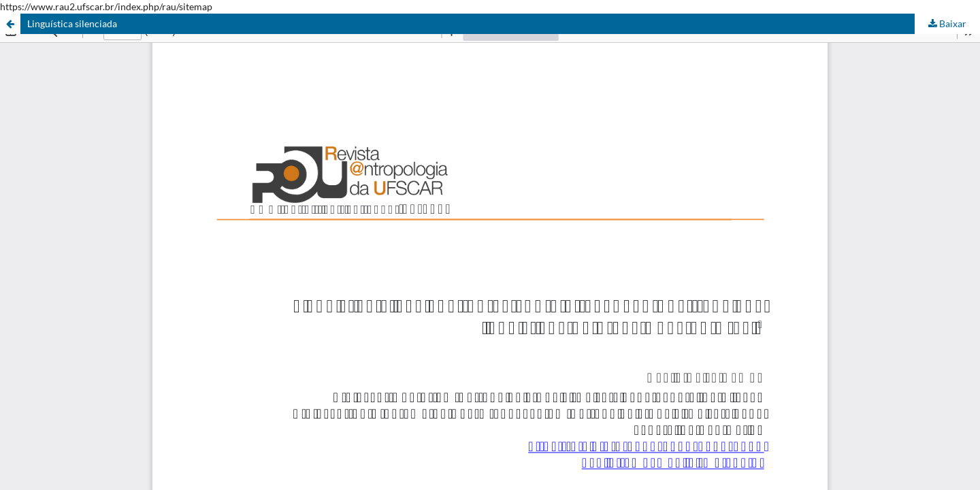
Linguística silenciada (72, 23)
